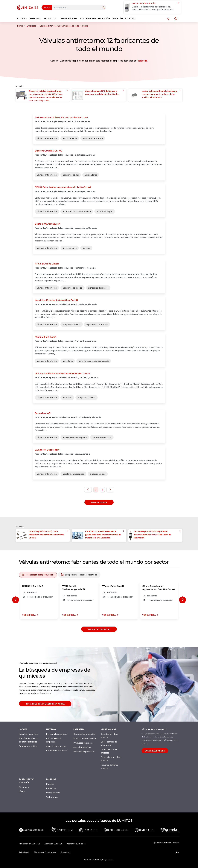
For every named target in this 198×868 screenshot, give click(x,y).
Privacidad (65, 852)
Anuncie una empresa (56, 746)
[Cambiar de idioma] (176, 19)
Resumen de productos (84, 751)
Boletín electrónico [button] (125, 18)
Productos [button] (50, 18)
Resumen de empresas (57, 750)
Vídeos (22, 791)
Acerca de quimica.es (76, 844)
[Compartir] (168, 19)
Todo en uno (52, 797)
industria (142, 61)
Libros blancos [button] (68, 18)
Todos (46, 7)
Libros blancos (53, 793)
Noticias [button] (22, 18)
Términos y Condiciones (45, 852)
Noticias (50, 784)
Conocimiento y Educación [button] (95, 18)
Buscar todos (99, 502)
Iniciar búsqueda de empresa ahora (45, 704)
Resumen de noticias (29, 746)
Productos (51, 788)
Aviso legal (24, 852)
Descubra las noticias (29, 734)
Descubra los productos (84, 734)
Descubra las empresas (57, 734)
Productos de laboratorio (85, 738)
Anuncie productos (82, 747)
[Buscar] (103, 8)
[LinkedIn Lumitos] (177, 852)
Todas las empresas (99, 629)
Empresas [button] (35, 18)
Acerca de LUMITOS (53, 844)
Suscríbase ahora (155, 751)
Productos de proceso (83, 743)
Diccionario (24, 787)
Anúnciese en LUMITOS (30, 844)
